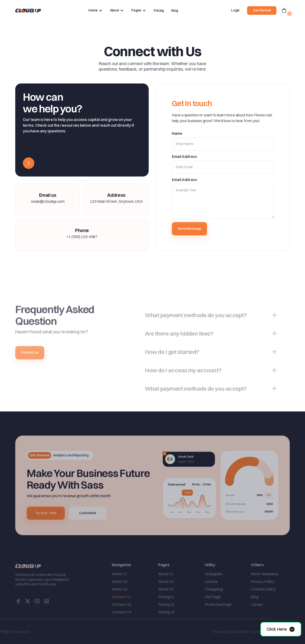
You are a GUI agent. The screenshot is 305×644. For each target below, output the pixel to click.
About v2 (166, 591)
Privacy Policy (263, 591)
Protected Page (218, 614)
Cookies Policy (263, 599)
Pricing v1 (166, 606)
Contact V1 (121, 606)
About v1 (166, 583)
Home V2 (119, 591)
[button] (95, 10)
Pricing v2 (166, 614)
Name (177, 133)
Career (257, 614)
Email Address (184, 157)
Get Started (262, 10)
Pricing (159, 10)
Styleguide (213, 583)
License (211, 591)
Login (235, 10)
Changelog (214, 599)
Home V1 (119, 583)
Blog (175, 10)
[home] (28, 10)
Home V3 (119, 599)
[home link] (28, 576)
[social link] (18, 611)
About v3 (166, 599)
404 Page (213, 606)
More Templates (265, 583)
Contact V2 (121, 614)
